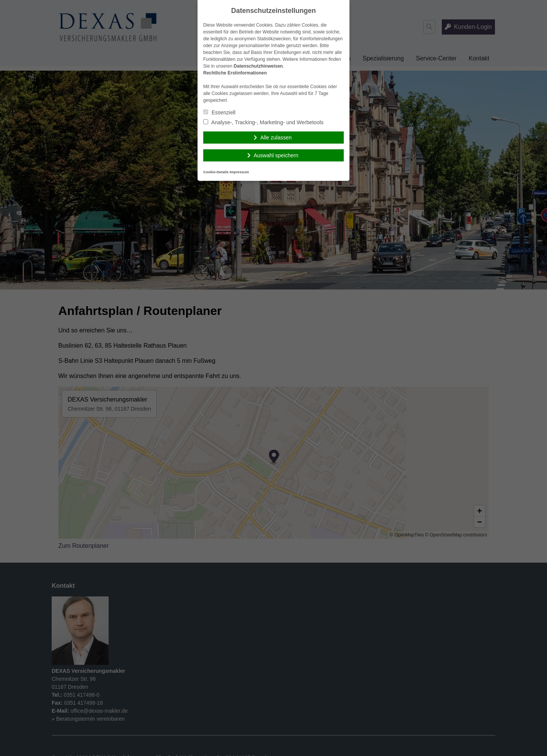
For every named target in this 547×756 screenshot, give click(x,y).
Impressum (239, 172)
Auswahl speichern (276, 155)
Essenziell (219, 112)
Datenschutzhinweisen (258, 66)
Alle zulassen (276, 138)
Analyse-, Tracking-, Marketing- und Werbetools (263, 122)
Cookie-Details (216, 172)
